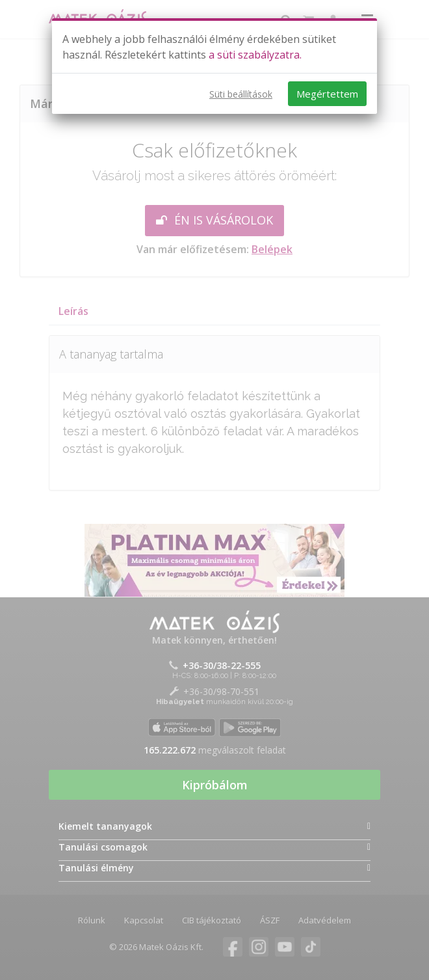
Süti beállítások (241, 94)
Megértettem (327, 94)
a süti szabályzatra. (255, 55)
